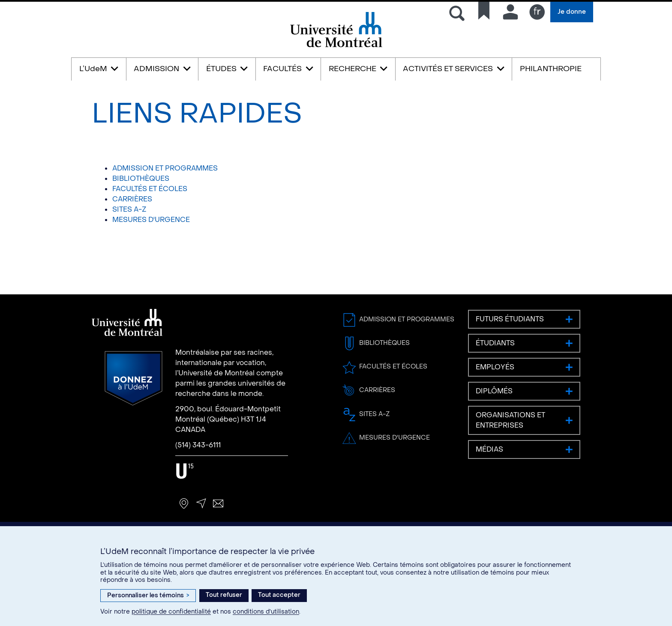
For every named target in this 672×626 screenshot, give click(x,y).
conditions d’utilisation (266, 612)
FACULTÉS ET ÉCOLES (150, 189)
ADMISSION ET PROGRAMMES (165, 168)
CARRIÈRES (132, 199)
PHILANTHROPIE (551, 69)
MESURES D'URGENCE (151, 220)
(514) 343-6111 (198, 445)
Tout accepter (279, 595)
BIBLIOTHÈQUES (141, 178)
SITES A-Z (129, 209)
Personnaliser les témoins (148, 595)
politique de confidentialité (171, 612)
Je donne (572, 12)
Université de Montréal (336, 46)
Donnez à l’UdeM (133, 378)
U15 (185, 471)
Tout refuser (224, 595)
